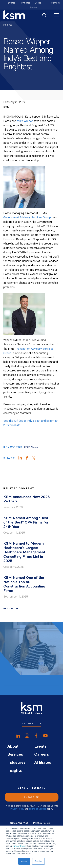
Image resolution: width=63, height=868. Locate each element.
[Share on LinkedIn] (22, 458)
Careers (42, 755)
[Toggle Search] (44, 15)
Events (12, 3)
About (13, 747)
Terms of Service (37, 809)
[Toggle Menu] (57, 16)
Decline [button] (38, 861)
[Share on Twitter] (35, 458)
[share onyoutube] (45, 736)
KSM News (31, 447)
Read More (11, 609)
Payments (25, 3)
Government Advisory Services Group (27, 217)
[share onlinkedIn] (18, 736)
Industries (16, 763)
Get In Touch (32, 723)
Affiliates (43, 763)
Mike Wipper (25, 121)
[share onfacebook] (36, 736)
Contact (55, 3)
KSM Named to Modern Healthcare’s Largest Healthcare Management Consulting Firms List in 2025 (24, 552)
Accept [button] (24, 861)
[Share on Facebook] (29, 458)
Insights (8, 25)
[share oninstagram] (27, 736)
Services (15, 755)
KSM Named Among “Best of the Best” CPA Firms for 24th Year (26, 523)
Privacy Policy (19, 846)
